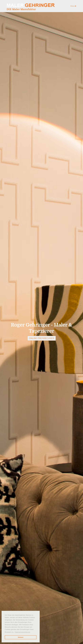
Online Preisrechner (42, 338)
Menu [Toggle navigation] (73, 6)
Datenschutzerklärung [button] (22, 632)
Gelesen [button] (21, 637)
